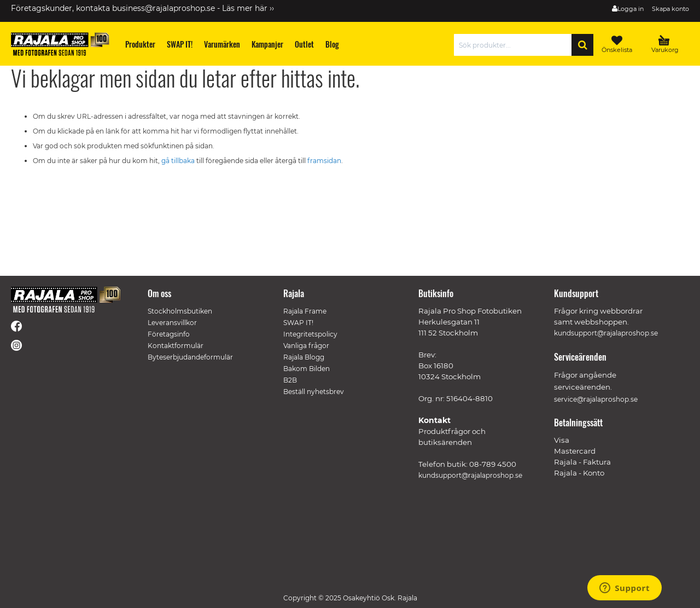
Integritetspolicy (310, 334)
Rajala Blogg (304, 357)
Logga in (631, 9)
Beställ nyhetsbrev (314, 392)
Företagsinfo (169, 334)
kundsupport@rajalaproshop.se (470, 475)
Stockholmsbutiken (180, 311)
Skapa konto (670, 9)
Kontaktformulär (176, 346)
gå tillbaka (179, 161)
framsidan (324, 161)
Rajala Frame (305, 311)
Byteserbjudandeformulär (190, 357)
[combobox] (515, 45)
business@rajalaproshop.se (164, 8)
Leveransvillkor (172, 323)
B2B (290, 380)
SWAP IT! (298, 323)
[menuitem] (141, 44)
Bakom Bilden (307, 369)
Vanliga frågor (306, 346)
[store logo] (60, 44)
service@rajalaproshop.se (596, 399)
